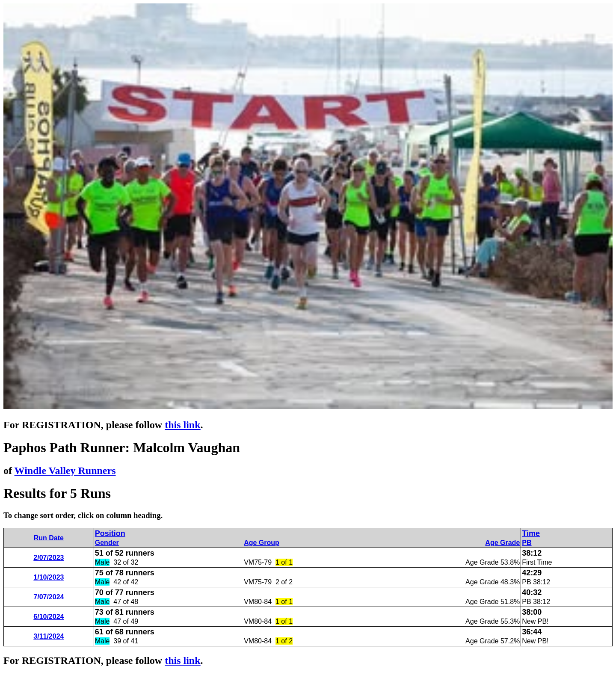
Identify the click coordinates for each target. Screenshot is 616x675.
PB (527, 543)
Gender (107, 543)
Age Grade (502, 543)
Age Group (262, 543)
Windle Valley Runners (65, 471)
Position (110, 533)
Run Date (49, 538)
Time (531, 533)
